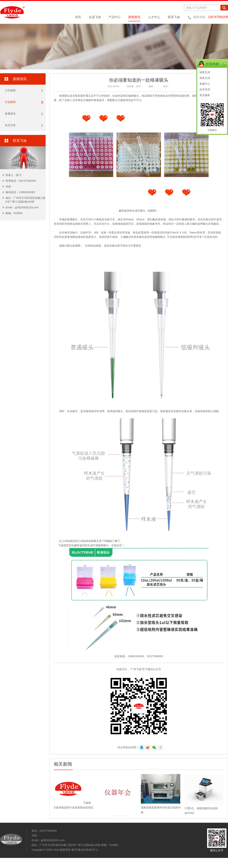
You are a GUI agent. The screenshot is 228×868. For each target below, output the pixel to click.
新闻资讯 (134, 17)
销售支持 (205, 72)
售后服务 (205, 95)
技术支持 (205, 89)
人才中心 (154, 17)
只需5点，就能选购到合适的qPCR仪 (204, 808)
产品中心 (115, 17)
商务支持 (205, 78)
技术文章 (24, 125)
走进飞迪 (95, 17)
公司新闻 (24, 90)
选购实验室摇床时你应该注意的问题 (161, 807)
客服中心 (205, 84)
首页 (78, 17)
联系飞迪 (174, 17)
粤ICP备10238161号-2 (85, 850)
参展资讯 (24, 114)
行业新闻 (24, 102)
